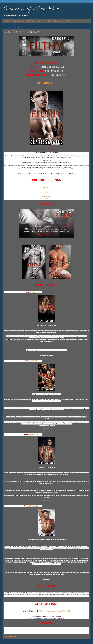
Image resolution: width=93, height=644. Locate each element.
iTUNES (46, 188)
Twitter (42, 611)
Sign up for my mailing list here (37, 618)
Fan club (67, 611)
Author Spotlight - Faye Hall (24, 21)
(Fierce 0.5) (36, 292)
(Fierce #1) (33, 361)
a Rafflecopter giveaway (10, 637)
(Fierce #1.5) (33, 434)
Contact (68, 21)
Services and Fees (45, 21)
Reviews (58, 21)
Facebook (34, 611)
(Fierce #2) (33, 506)
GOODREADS (46, 83)
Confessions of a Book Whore (32, 9)
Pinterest (59, 611)
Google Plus (51, 611)
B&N (47, 192)
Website (25, 611)
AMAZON (50, 355)
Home (7, 21)
